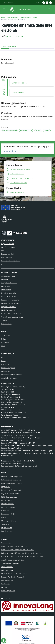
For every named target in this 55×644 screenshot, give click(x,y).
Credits (4, 517)
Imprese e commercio (9, 307)
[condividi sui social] (6, 36)
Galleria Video (6, 371)
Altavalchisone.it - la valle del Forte (14, 574)
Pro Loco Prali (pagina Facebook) (13, 577)
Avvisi (35, 17)
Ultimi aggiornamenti (9, 521)
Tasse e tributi (6, 336)
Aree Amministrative (9, 247)
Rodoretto (5, 587)
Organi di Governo (8, 244)
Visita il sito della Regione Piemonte (14, 546)
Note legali (5, 511)
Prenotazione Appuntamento (12, 490)
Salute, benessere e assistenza (12, 314)
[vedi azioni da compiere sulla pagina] (18, 36)
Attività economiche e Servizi (12, 375)
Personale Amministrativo (10, 261)
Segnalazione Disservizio (10, 493)
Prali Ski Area (6, 543)
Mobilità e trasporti (8, 310)
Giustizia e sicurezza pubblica (11, 303)
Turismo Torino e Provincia (10, 563)
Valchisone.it (6, 584)
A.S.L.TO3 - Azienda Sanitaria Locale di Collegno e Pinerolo (22, 556)
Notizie (4, 339)
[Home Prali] (19, 10)
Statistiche (5, 524)
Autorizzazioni (6, 290)
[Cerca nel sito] (49, 10)
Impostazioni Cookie (8, 514)
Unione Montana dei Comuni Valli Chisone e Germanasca (21, 553)
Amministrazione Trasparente (12, 476)
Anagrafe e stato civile (9, 283)
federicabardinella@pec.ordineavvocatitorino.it (21, 466)
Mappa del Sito (7, 528)
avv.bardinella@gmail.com (15, 463)
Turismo (4, 320)
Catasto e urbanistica (9, 293)
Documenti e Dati (25, 17)
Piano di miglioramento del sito (12, 483)
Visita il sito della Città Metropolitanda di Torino (18, 550)
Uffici (3, 251)
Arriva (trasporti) (7, 570)
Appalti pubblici (7, 286)
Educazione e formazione (10, 300)
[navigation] (4, 9)
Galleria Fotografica (8, 368)
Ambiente (5, 279)
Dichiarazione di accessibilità (11, 480)
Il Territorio (5, 364)
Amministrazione (12, 17)
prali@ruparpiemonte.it (14, 402)
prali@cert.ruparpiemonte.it (15, 400)
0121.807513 (9, 389)
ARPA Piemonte (7, 567)
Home (3, 17)
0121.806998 (9, 392)
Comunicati (5, 342)
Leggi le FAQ (6, 487)
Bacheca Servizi (7, 500)
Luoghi (4, 361)
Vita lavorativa (6, 324)
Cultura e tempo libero (9, 296)
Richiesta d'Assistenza (9, 497)
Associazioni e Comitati (9, 378)
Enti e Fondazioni (7, 257)
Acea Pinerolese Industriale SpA (12, 560)
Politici (4, 264)
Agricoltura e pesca (8, 276)
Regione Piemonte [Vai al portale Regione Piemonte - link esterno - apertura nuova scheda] (8, 3)
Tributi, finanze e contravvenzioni (13, 317)
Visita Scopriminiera (8, 591)
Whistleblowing (7, 531)
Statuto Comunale (8, 504)
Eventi (4, 357)
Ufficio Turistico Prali (8, 580)
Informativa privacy (8, 507)
